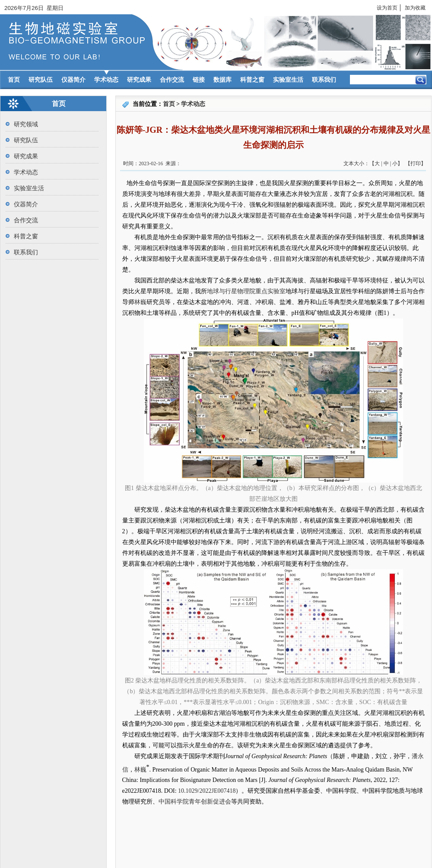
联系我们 (324, 80)
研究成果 (139, 80)
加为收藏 (415, 8)
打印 (416, 163)
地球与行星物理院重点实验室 (246, 291)
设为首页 (387, 8)
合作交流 (172, 80)
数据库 (222, 80)
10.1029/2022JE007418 (207, 791)
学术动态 (106, 80)
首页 (14, 80)
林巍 (140, 302)
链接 (199, 80)
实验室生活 (288, 80)
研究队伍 (41, 80)
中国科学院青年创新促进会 (195, 802)
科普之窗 (252, 80)
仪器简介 (73, 80)
